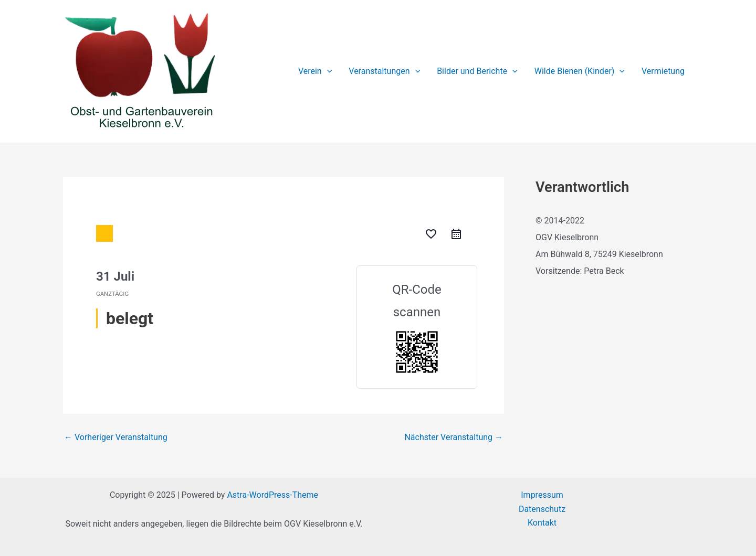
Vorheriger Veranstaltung (116, 437)
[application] (327, 71)
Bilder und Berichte (477, 71)
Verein (315, 71)
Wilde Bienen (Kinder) (580, 71)
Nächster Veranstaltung (454, 437)
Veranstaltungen (384, 71)
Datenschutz (542, 509)
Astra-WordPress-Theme (272, 495)
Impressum (542, 495)
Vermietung (663, 71)
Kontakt (542, 523)
